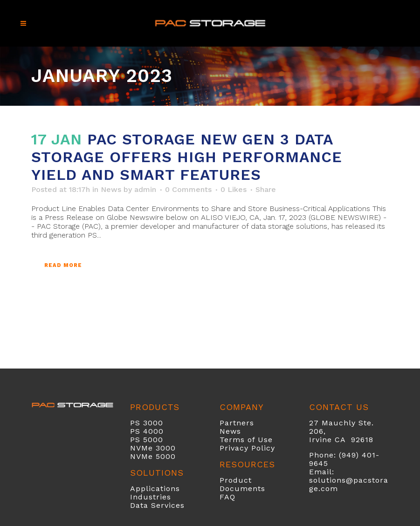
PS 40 (142, 431)
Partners (237, 423)
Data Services (157, 505)
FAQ (227, 497)
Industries (151, 497)
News (111, 189)
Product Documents (242, 484)
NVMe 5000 (153, 456)
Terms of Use (246, 440)
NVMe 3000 (153, 448)
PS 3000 (147, 423)
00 (158, 431)
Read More (63, 265)
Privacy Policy (247, 448)
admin (145, 189)
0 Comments (188, 189)
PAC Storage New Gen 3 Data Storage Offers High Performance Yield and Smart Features (187, 157)
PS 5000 (147, 440)
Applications (155, 488)
